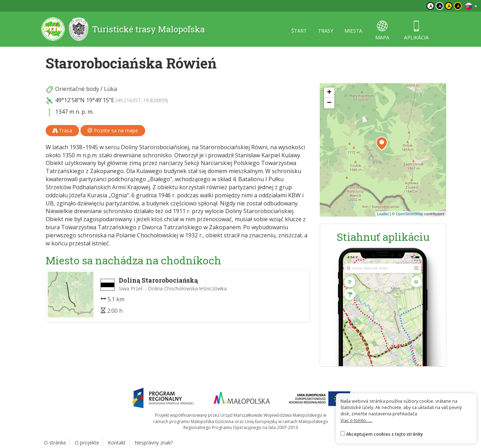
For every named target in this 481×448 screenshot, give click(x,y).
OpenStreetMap (409, 214)
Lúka (110, 89)
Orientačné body (77, 89)
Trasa (62, 130)
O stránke (55, 443)
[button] (382, 144)
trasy (326, 31)
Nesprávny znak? (154, 443)
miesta (353, 31)
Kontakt (117, 443)
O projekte (87, 443)
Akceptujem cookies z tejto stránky (385, 434)
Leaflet (383, 214)
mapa (382, 31)
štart (299, 31)
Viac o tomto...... (356, 420)
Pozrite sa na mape (113, 130)
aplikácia (416, 31)
